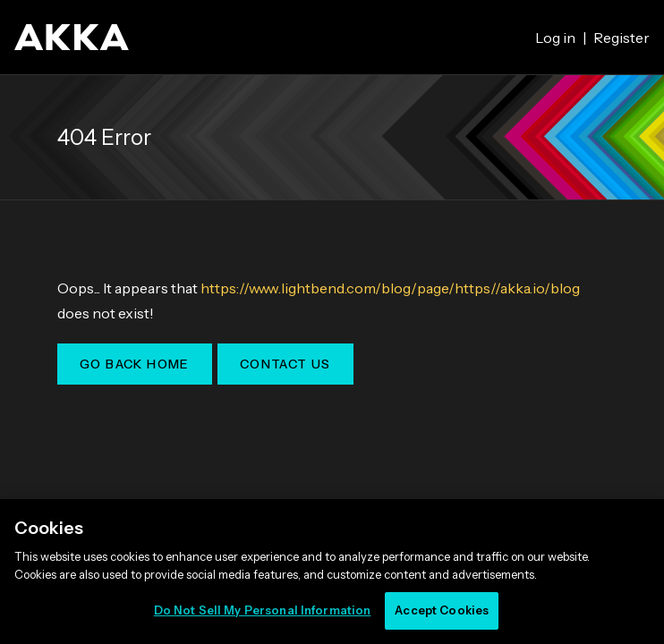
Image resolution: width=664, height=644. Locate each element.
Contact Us (285, 364)
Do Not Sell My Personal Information (263, 610)
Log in (555, 38)
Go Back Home (135, 364)
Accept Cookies (442, 610)
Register (621, 38)
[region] (332, 572)
